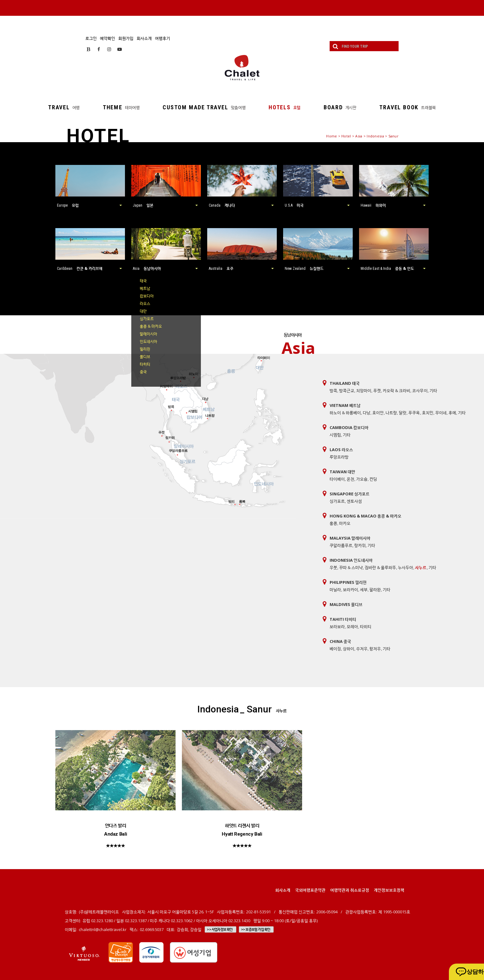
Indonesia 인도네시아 (351, 560)
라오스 (145, 303)
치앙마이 (364, 390)
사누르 (421, 567)
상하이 (349, 649)
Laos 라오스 (341, 450)
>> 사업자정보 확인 (220, 929)
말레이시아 (149, 334)
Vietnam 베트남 (345, 405)
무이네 (441, 413)
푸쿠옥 (414, 413)
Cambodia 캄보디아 (349, 427)
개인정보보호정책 (389, 890)
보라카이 (351, 590)
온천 (351, 479)
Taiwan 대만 (342, 472)
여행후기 (163, 38)
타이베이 (337, 479)
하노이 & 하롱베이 (345, 413)
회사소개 (144, 38)
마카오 (345, 523)
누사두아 (406, 567)
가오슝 (362, 479)
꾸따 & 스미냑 (351, 567)
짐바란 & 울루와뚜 (380, 567)
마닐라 (335, 590)
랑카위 (360, 545)
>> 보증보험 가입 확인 (256, 929)
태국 (143, 281)
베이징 (335, 649)
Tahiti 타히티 (343, 619)
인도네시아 (149, 341)
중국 (143, 372)
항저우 (375, 649)
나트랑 (391, 413)
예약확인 (108, 38)
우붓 (333, 567)
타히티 (145, 364)
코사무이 (420, 390)
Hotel (346, 136)
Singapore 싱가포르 (350, 494)
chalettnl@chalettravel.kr (103, 929)
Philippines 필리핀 (348, 582)
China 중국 (340, 641)
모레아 (352, 626)
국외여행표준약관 (310, 890)
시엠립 (335, 435)
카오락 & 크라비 (397, 390)
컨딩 (373, 479)
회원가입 (126, 38)
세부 (364, 590)
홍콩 (333, 523)
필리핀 (145, 349)
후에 (452, 413)
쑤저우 (362, 649)
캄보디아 (147, 296)
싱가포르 (147, 319)
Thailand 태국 (345, 383)
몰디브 (145, 357)
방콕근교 (347, 390)
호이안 (378, 413)
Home (332, 136)
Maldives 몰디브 (346, 604)
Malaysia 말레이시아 (350, 538)
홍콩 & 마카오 (151, 326)
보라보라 (337, 626)
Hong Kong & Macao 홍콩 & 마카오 (366, 516)
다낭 (367, 413)
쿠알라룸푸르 (341, 545)
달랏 (403, 413)
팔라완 (375, 590)
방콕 (333, 390)
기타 (433, 390)
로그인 (91, 38)
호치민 (428, 413)
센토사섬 (354, 501)
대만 (143, 311)
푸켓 (377, 390)
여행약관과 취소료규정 (350, 890)
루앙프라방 (339, 457)
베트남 (145, 288)
